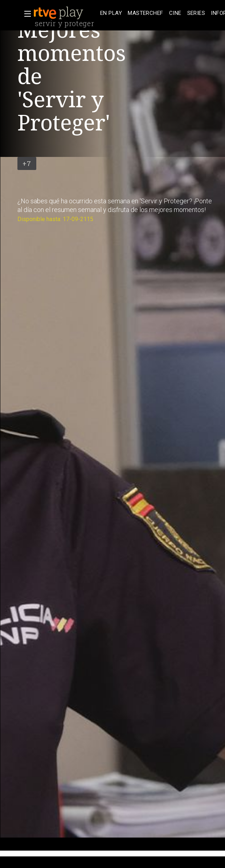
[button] (25, 14)
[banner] (65, 13)
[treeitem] (111, 13)
